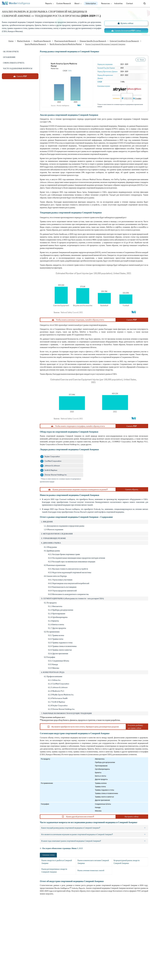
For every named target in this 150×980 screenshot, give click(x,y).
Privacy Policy (7, 956)
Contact (129, 3)
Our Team (28, 914)
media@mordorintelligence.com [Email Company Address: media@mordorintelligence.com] (62, 945)
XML (4, 961)
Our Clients (7, 920)
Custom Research (64, 3)
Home (4, 909)
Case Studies (29, 935)
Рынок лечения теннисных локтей (91, 870)
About (77, 3)
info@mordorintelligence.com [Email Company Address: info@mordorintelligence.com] (61, 936)
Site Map (27, 961)
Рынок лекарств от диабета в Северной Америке (57, 862)
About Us (6, 914)
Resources (106, 3)
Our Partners (29, 920)
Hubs (26, 945)
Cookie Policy (29, 956)
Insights (5, 935)
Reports (49, 3)
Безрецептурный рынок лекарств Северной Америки (127, 862)
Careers (5, 950)
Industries (118, 3)
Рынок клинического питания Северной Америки (93, 862)
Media (4, 925)
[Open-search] (145, 4)
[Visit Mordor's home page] (16, 4)
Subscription (91, 3)
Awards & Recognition (11, 930)
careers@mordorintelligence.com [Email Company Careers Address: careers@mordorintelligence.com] (95, 921)
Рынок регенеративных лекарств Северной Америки (54, 870)
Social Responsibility (32, 925)
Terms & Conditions (32, 950)
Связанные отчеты (48, 855)
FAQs (26, 930)
